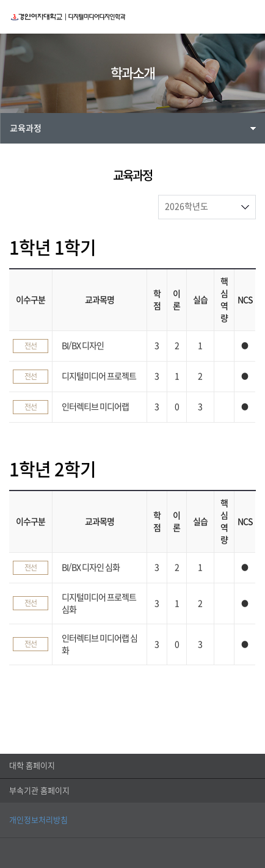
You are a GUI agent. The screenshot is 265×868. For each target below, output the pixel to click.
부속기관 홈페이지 (39, 791)
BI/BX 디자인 (83, 346)
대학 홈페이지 (32, 766)
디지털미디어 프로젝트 (99, 376)
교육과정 (26, 128)
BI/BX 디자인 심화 (91, 567)
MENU (249, 16)
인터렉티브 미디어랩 (95, 407)
